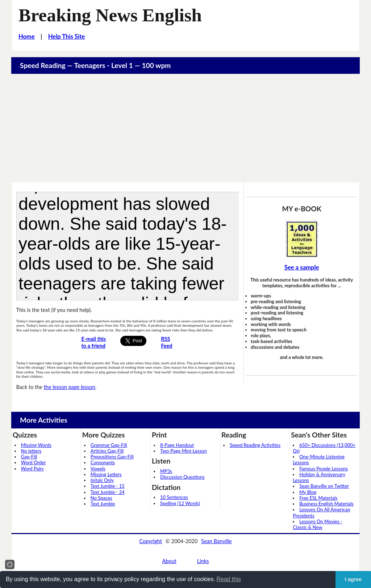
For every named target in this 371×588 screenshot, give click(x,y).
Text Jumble (103, 504)
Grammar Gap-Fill (109, 445)
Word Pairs (32, 469)
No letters (31, 451)
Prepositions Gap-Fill (112, 457)
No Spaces (101, 498)
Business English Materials (326, 504)
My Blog (308, 492)
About (169, 561)
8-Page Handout (177, 445)
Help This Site (67, 37)
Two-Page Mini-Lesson (184, 451)
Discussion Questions (182, 477)
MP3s (166, 471)
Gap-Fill (29, 457)
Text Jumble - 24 (108, 492)
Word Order (34, 462)
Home (27, 37)
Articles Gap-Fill (107, 451)
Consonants (103, 462)
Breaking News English (110, 15)
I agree (353, 579)
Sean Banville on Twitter (324, 486)
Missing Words (36, 445)
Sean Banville (216, 541)
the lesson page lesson (70, 387)
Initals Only (102, 480)
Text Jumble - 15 (108, 486)
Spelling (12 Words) (180, 503)
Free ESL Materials (318, 498)
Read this (229, 579)
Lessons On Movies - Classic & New (317, 524)
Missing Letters (106, 474)
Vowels (98, 469)
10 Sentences (174, 497)
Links (203, 561)
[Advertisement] (186, 128)
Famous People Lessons (324, 469)
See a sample (302, 267)
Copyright (151, 541)
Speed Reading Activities (255, 445)
